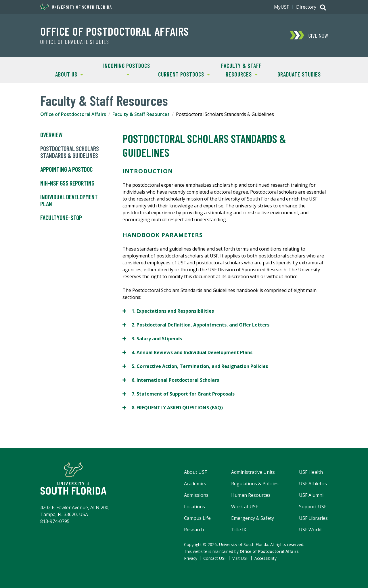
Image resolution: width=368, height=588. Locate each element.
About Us (62, 74)
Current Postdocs (183, 74)
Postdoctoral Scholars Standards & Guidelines (70, 152)
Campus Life (197, 518)
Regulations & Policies (255, 484)
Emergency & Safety (253, 518)
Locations (194, 507)
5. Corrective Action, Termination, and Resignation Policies (195, 366)
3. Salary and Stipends (152, 338)
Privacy (191, 558)
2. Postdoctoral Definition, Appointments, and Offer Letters (196, 325)
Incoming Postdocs (124, 69)
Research (194, 530)
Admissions (196, 495)
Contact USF (215, 558)
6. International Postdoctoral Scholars (171, 380)
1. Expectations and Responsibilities (168, 311)
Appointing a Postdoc (66, 169)
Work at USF (245, 507)
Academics (195, 484)
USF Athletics (313, 484)
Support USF (313, 507)
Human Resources (251, 495)
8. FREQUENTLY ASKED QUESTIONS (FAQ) (173, 407)
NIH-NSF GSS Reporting (67, 183)
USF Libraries (313, 518)
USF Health (311, 472)
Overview (51, 135)
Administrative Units (253, 472)
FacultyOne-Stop (61, 218)
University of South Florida (76, 7)
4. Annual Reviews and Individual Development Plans (187, 352)
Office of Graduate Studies (75, 42)
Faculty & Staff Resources (237, 69)
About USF (195, 472)
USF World (310, 530)
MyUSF (281, 7)
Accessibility (266, 558)
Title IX (239, 530)
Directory (306, 7)
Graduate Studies (299, 74)
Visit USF (240, 558)
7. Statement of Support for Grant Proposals (179, 394)
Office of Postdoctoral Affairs (115, 31)
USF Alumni (311, 495)
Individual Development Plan (69, 201)
